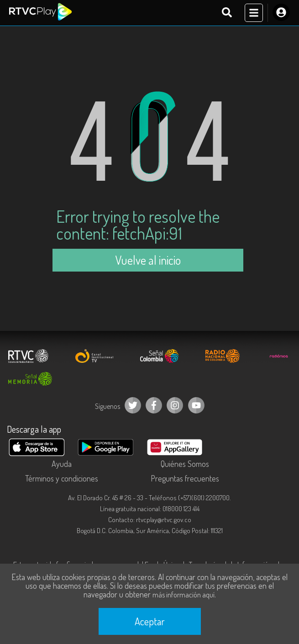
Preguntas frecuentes (185, 478)
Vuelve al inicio (148, 260)
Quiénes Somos (185, 464)
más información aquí (184, 595)
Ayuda (62, 464)
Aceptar (150, 621)
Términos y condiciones (62, 478)
